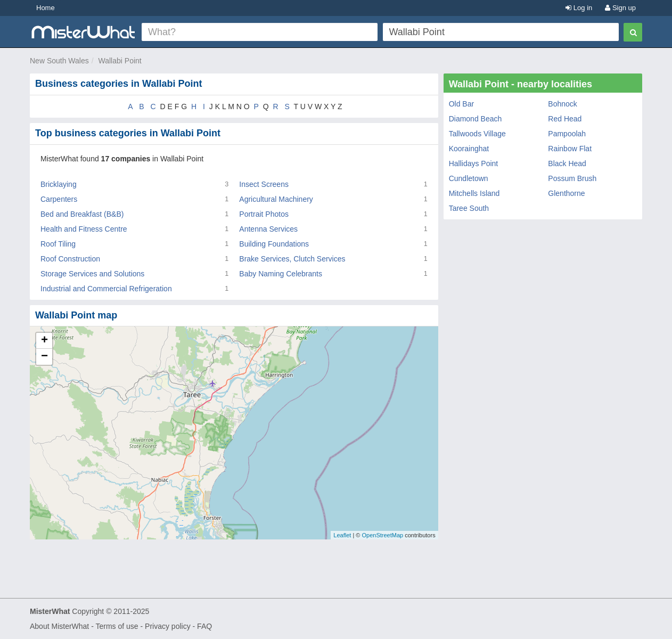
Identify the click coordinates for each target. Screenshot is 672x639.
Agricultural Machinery (276, 199)
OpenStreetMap (382, 535)
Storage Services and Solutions (92, 274)
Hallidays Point (474, 163)
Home (46, 8)
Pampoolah (567, 134)
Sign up (620, 8)
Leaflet (342, 535)
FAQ (204, 626)
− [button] (44, 357)
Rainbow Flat (570, 149)
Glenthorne (566, 193)
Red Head (565, 119)
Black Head (567, 163)
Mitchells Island (474, 193)
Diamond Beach (476, 119)
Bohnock (562, 104)
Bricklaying (59, 184)
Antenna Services (268, 229)
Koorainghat (469, 149)
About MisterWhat (59, 626)
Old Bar (461, 104)
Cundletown (469, 178)
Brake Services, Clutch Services (292, 259)
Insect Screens (264, 184)
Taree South (469, 208)
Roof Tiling (58, 244)
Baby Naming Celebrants (281, 274)
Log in (579, 8)
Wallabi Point (120, 61)
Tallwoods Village (477, 134)
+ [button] (44, 341)
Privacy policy (168, 626)
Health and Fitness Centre (84, 229)
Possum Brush (572, 178)
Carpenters (59, 199)
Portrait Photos (264, 214)
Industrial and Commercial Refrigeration (106, 289)
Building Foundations (274, 244)
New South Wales (59, 61)
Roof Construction (70, 259)
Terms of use (117, 626)
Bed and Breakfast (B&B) (82, 214)
